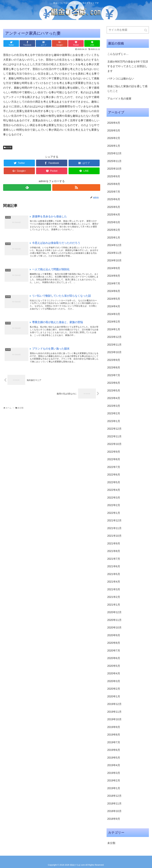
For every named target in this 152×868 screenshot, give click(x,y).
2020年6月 (114, 658)
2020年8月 (114, 643)
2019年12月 (114, 704)
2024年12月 (114, 245)
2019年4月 (114, 765)
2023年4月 (114, 398)
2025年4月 (114, 215)
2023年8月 (114, 368)
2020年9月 (114, 635)
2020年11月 (114, 620)
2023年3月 (114, 406)
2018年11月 (114, 804)
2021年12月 (114, 521)
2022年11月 (114, 436)
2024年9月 (114, 268)
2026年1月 (114, 146)
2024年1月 (114, 329)
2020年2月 (114, 689)
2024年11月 (114, 253)
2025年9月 (114, 176)
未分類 (9, 147)
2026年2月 (114, 138)
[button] (146, 30)
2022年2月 (114, 505)
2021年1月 (114, 605)
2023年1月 (114, 421)
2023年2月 (114, 413)
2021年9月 (114, 544)
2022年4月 (114, 490)
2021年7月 (114, 559)
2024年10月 (114, 260)
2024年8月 (114, 276)
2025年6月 (114, 199)
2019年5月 (114, 758)
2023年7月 (114, 375)
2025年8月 (114, 184)
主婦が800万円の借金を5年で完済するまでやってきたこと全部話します (128, 66)
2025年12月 (114, 153)
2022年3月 (114, 498)
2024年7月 (114, 283)
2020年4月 (114, 673)
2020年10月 (114, 628)
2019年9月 (114, 727)
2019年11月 (114, 712)
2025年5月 (114, 207)
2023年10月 (114, 352)
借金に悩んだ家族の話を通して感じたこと (127, 89)
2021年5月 (114, 574)
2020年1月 (114, 696)
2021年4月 (114, 582)
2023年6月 (114, 383)
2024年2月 (114, 322)
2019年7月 (114, 742)
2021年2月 (114, 597)
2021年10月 (114, 536)
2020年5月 (114, 666)
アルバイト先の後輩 (119, 99)
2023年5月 (114, 391)
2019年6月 (114, 750)
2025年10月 (114, 169)
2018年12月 (114, 796)
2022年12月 (114, 429)
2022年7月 (114, 467)
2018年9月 (114, 819)
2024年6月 (114, 291)
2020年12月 (114, 612)
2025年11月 (114, 161)
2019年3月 (114, 773)
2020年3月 (114, 681)
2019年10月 (114, 719)
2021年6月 (114, 566)
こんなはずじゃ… (118, 54)
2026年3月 (114, 131)
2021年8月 (114, 551)
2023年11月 (114, 345)
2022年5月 (114, 482)
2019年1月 (114, 788)
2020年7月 (114, 651)
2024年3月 (114, 314)
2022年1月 (114, 513)
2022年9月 (114, 452)
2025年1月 (114, 238)
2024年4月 (114, 306)
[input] (128, 30)
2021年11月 (114, 528)
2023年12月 (114, 337)
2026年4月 (114, 123)
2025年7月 (114, 192)
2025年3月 (114, 222)
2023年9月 (114, 360)
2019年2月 (114, 781)
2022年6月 (114, 475)
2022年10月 (114, 444)
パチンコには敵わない (121, 79)
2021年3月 (114, 589)
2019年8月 (114, 735)
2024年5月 (114, 299)
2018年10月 (114, 811)
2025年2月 (114, 230)
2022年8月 (114, 459)
